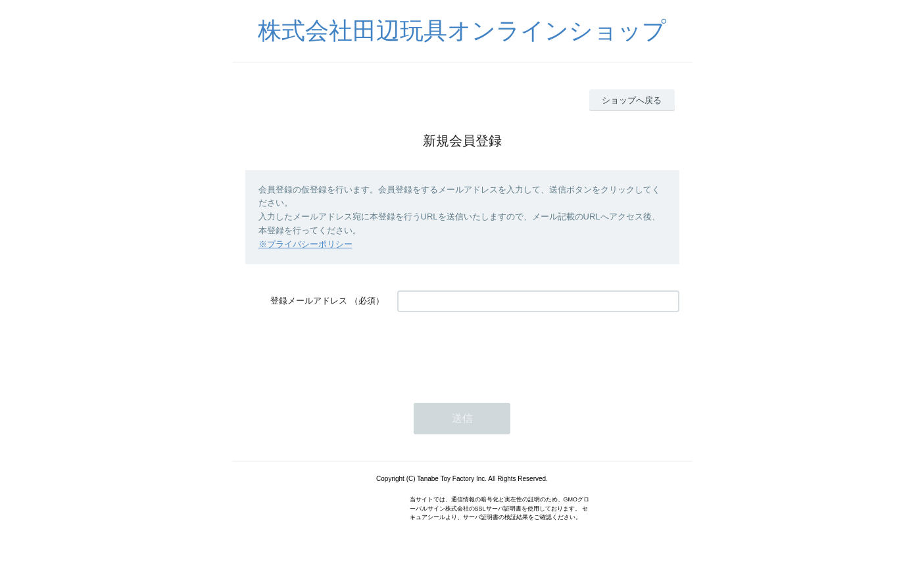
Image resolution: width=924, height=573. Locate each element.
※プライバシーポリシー (305, 244)
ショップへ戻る (632, 100)
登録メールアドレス (309, 301)
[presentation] (497, 351)
